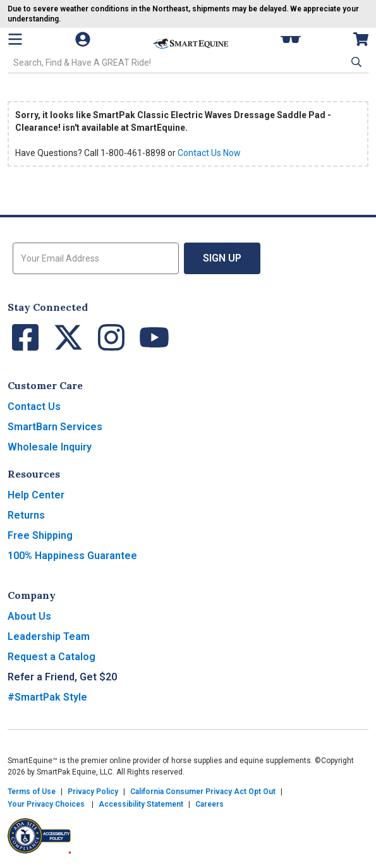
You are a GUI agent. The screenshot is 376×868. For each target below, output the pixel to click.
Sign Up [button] (222, 258)
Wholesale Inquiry (50, 447)
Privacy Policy (93, 792)
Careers (209, 804)
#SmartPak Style (47, 697)
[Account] (89, 39)
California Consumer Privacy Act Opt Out (203, 792)
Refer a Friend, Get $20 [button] (62, 677)
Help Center (36, 495)
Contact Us (34, 407)
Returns (26, 515)
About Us (29, 616)
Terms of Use (32, 792)
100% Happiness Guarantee (72, 556)
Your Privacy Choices (46, 804)
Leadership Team (49, 636)
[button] (355, 62)
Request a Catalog (52, 657)
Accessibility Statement (141, 804)
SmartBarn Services (55, 427)
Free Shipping (40, 535)
